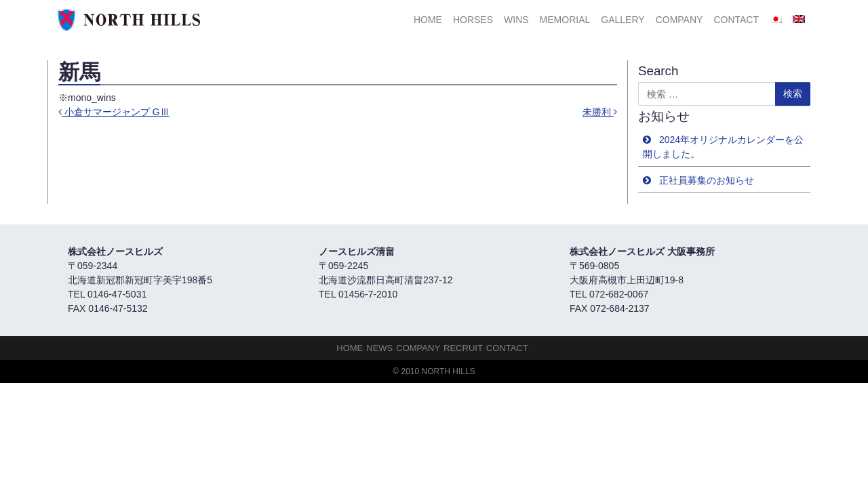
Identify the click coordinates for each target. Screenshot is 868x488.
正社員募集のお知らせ (707, 180)
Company (679, 20)
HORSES (473, 20)
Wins (516, 20)
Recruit (463, 348)
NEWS (379, 348)
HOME (428, 20)
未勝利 (600, 112)
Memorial (565, 20)
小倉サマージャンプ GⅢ (114, 112)
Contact (736, 20)
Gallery (623, 20)
